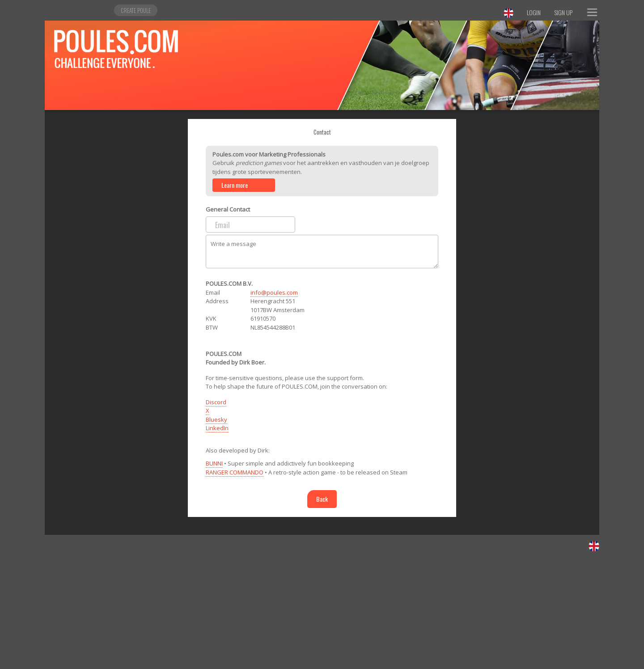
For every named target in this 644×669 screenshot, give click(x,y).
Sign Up (563, 12)
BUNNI (214, 463)
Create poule (136, 10)
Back (322, 499)
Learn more (235, 185)
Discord (216, 402)
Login (534, 12)
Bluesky (216, 419)
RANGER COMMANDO (235, 472)
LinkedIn (217, 428)
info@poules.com (274, 292)
